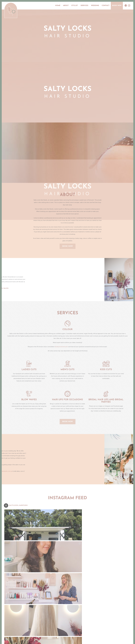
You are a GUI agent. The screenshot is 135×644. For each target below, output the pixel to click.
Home (58, 6)
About (66, 6)
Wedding (95, 6)
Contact (106, 6)
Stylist (75, 6)
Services (84, 6)
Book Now (117, 6)
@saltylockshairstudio (61, 348)
